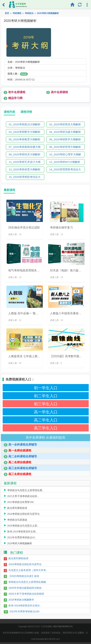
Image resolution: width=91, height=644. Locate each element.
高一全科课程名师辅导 (20, 445)
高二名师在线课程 (17, 462)
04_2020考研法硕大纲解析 (65, 132)
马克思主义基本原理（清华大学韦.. (28, 570)
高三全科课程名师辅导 (20, 468)
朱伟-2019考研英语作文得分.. (25, 606)
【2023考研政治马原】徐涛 (24, 576)
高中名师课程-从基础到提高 (45, 437)
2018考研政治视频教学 (21, 600)
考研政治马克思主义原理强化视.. (25, 490)
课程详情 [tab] (26, 112)
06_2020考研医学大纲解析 (65, 139)
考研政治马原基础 (17, 519)
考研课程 (17, 13)
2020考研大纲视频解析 (20, 543)
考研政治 (29, 13)
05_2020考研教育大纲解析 (25, 139)
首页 (7, 13)
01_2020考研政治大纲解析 (25, 124)
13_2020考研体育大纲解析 (25, 169)
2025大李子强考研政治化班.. (23, 496)
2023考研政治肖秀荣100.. (21, 502)
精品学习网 (13, 98)
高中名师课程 (57, 92)
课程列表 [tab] (9, 112)
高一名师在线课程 (17, 451)
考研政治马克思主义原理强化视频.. (28, 582)
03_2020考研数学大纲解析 (25, 132)
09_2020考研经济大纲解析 (25, 154)
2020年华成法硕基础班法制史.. (26, 588)
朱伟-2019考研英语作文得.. (22, 531)
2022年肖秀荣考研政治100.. (25, 611)
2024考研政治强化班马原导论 (23, 513)
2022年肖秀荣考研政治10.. (22, 537)
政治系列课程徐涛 (17, 508)
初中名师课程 (14, 92)
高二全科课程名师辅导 (20, 457)
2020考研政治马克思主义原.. (23, 525)
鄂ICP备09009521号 (63, 626)
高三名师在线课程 (17, 474)
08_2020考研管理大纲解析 (65, 147)
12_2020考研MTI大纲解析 (65, 162)
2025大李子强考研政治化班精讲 (26, 594)
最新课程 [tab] (9, 190)
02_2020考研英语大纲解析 (65, 124)
